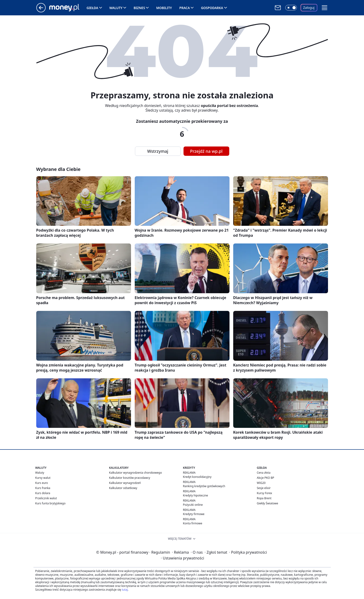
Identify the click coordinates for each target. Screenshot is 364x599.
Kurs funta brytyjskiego (50, 503)
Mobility (164, 8)
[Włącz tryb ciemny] (291, 8)
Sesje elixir (264, 488)
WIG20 (261, 483)
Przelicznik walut (46, 498)
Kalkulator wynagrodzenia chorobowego (136, 473)
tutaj (125, 590)
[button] (325, 8)
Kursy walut (43, 478)
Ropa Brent (264, 498)
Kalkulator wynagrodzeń (125, 483)
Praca (185, 8)
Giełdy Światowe (268, 503)
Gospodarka (212, 8)
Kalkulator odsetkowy (123, 488)
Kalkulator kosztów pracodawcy (130, 478)
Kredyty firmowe (194, 514)
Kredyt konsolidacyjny (197, 477)
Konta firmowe (193, 523)
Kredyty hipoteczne (196, 495)
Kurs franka (43, 488)
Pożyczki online (193, 505)
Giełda (92, 8)
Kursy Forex (265, 493)
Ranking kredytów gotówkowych (204, 486)
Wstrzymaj (158, 151)
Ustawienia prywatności (182, 558)
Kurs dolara (43, 493)
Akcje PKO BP (266, 478)
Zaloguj (309, 8)
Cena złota (264, 473)
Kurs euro (42, 483)
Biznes (139, 8)
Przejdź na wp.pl (206, 151)
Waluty (116, 8)
